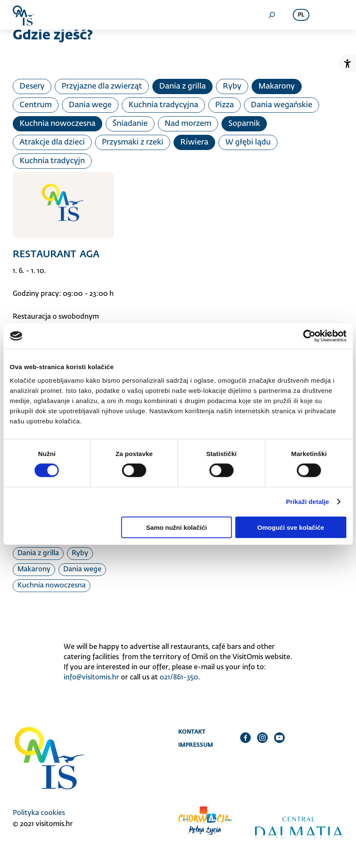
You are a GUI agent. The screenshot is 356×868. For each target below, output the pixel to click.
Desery (32, 86)
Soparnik (244, 124)
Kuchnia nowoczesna (57, 124)
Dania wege (90, 105)
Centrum (36, 105)
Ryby (232, 86)
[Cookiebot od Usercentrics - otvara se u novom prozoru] (309, 336)
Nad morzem (188, 124)
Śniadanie (130, 124)
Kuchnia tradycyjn (52, 161)
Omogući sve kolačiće (291, 527)
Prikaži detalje (308, 502)
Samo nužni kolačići (176, 527)
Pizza (224, 105)
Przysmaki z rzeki (133, 142)
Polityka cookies (39, 813)
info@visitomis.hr (91, 678)
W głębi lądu (248, 142)
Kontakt (192, 732)
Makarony (277, 86)
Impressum (196, 745)
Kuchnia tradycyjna (163, 105)
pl (301, 15)
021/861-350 (179, 678)
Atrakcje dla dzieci (52, 142)
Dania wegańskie (282, 105)
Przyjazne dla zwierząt (102, 86)
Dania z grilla (182, 86)
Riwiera (194, 142)
